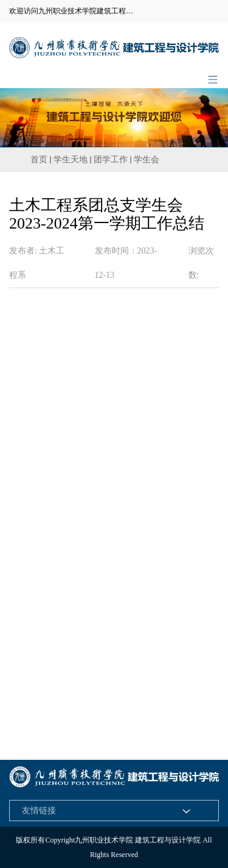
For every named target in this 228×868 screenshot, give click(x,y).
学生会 (147, 160)
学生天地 (71, 160)
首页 (39, 160)
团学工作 (111, 160)
